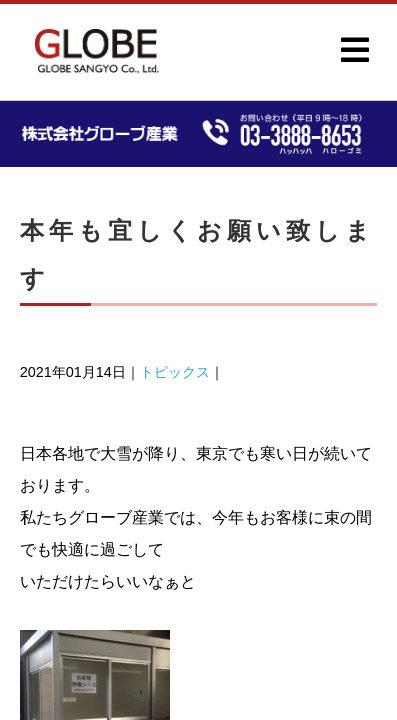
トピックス (175, 372)
